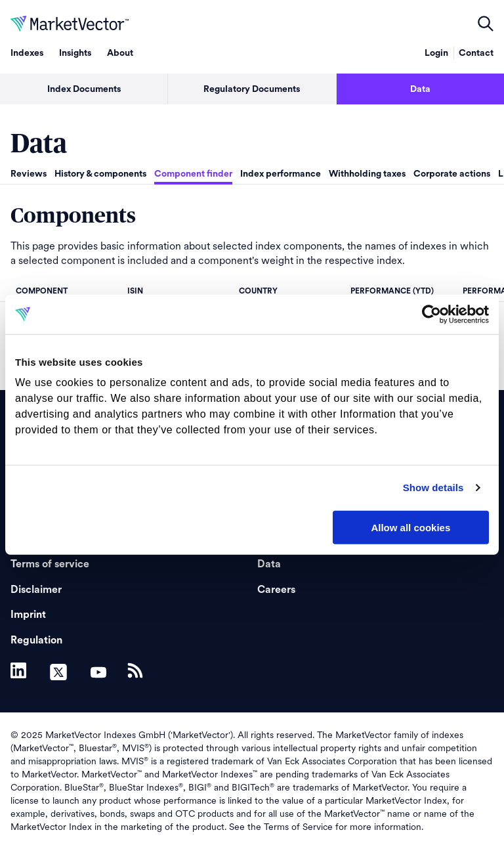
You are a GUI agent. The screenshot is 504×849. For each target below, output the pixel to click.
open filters (486, 24)
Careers (276, 590)
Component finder (193, 174)
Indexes (27, 53)
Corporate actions (452, 174)
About (120, 53)
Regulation (36, 640)
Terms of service (50, 564)
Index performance (281, 174)
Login (436, 53)
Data (420, 89)
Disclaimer (36, 590)
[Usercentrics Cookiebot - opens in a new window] (431, 314)
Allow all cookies (410, 527)
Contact (476, 53)
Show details (433, 488)
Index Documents (84, 89)
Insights (75, 53)
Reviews (29, 174)
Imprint (28, 615)
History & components (100, 174)
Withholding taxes (367, 174)
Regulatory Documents (252, 89)
